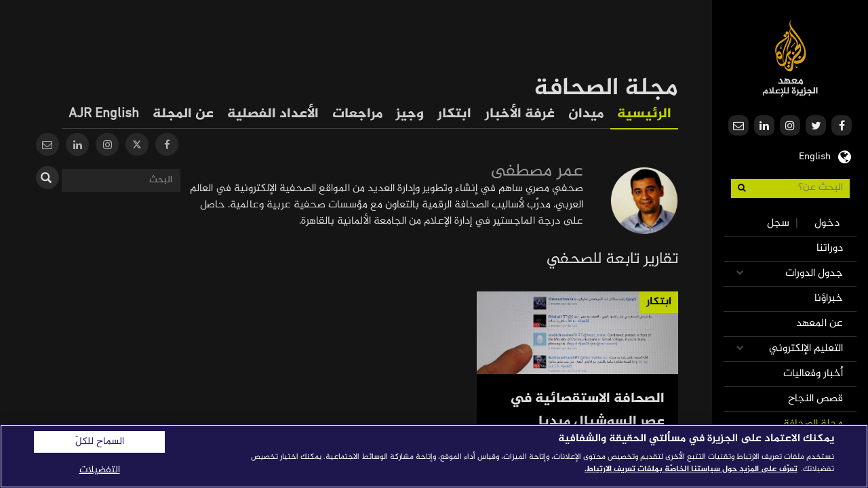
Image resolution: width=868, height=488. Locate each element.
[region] (434, 456)
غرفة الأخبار (520, 114)
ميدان (586, 114)
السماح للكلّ (100, 442)
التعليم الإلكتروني (806, 349)
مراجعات (357, 114)
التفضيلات (100, 470)
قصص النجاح (815, 399)
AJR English (104, 114)
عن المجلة (183, 114)
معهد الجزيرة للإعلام (790, 58)
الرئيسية (644, 114)
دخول (827, 223)
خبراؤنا (829, 299)
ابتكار (454, 114)
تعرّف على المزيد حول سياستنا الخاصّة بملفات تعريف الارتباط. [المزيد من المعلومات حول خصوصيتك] (691, 469)
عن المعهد (820, 324)
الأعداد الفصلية (273, 114)
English (815, 155)
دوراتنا (830, 248)
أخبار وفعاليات (813, 374)
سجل (778, 223)
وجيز (410, 114)
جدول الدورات (814, 273)
